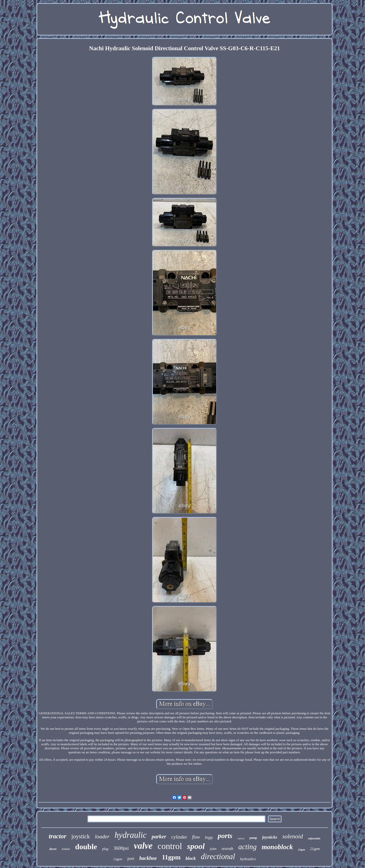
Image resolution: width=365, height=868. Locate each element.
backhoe (148, 858)
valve (143, 846)
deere (53, 849)
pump (253, 838)
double (86, 847)
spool (196, 846)
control (170, 846)
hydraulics (248, 859)
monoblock (277, 847)
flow (196, 837)
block (191, 858)
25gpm (302, 850)
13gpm (118, 859)
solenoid (293, 836)
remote (66, 849)
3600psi (121, 848)
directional (218, 856)
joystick (81, 836)
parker (159, 837)
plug (105, 849)
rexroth (227, 849)
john (213, 849)
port (131, 858)
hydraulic (131, 835)
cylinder (179, 837)
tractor (57, 836)
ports (225, 836)
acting (248, 847)
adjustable (314, 838)
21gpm (315, 849)
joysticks (270, 837)
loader (102, 836)
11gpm (171, 857)
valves (241, 838)
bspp (209, 837)
